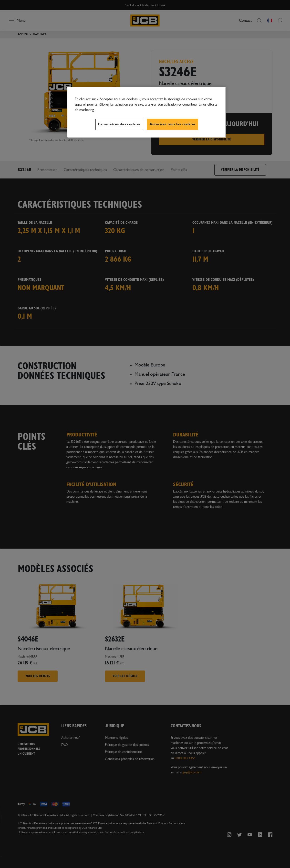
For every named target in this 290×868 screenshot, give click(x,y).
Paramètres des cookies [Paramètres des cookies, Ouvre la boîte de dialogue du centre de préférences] (119, 124)
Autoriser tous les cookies (172, 124)
